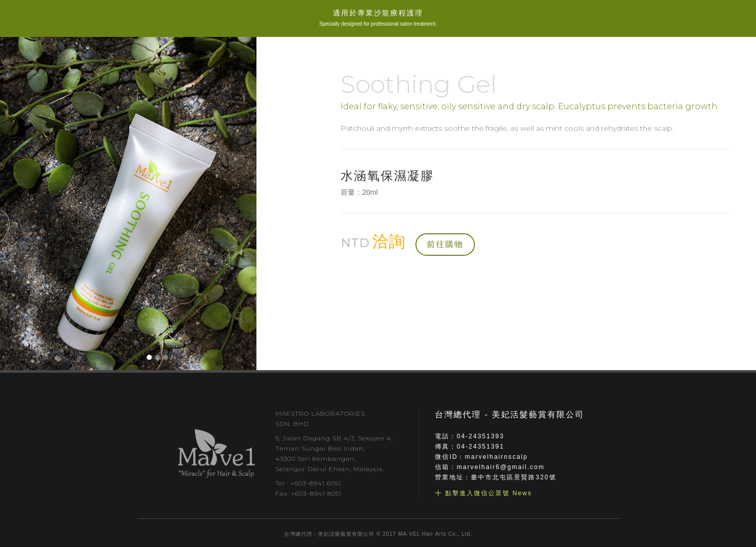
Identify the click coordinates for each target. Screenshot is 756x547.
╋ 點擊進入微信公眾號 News (483, 493)
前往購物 (445, 244)
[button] (149, 357)
